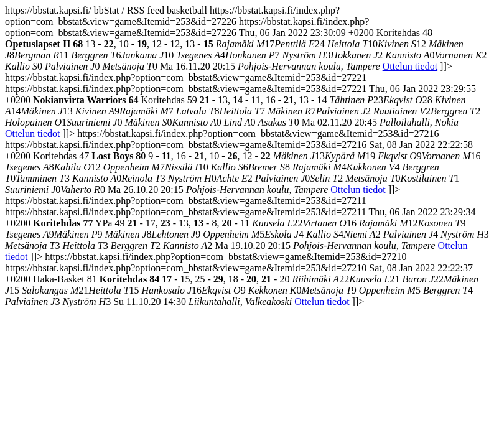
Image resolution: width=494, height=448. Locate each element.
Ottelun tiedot (410, 66)
